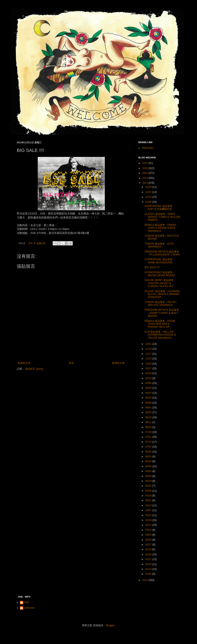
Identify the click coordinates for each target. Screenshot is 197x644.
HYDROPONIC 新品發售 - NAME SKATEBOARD (159, 261)
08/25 (149, 412)
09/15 (149, 398)
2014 (145, 178)
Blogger (110, 625)
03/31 (149, 515)
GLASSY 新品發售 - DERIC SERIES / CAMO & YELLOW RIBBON (162, 217)
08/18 (149, 417)
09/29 (149, 388)
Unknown (29, 608)
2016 (145, 168)
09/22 (149, 393)
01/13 (149, 569)
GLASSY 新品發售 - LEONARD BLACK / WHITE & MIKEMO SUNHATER (162, 294)
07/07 (149, 447)
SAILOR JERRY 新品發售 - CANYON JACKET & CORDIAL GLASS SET (160, 283)
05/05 (149, 491)
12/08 (149, 202)
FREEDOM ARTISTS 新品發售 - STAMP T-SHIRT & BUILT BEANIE (162, 313)
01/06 (149, 574)
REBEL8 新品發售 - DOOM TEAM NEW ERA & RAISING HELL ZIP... (160, 324)
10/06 (149, 383)
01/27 (149, 559)
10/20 (149, 373)
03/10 (149, 530)
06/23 (149, 457)
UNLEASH (147, 148)
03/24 (149, 520)
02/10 (149, 549)
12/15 (149, 197)
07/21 (149, 437)
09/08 (149, 403)
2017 (145, 163)
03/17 (149, 525)
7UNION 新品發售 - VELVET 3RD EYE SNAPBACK (161, 304)
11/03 (149, 364)
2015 (145, 173)
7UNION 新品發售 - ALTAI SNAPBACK (159, 245)
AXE (27, 602)
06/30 (149, 452)
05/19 (149, 481)
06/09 (149, 466)
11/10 (149, 359)
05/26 (149, 476)
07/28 (149, 432)
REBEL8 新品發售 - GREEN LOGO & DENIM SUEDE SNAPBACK (160, 228)
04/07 (149, 510)
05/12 (149, 486)
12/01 (149, 344)
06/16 (149, 461)
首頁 (71, 363)
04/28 (149, 496)
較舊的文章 (118, 363)
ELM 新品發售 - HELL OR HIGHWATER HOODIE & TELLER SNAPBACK (160, 335)
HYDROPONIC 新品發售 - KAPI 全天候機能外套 (159, 208)
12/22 (149, 192)
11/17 (149, 354)
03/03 (149, 535)
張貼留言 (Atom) (34, 369)
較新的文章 (24, 363)
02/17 (149, 545)
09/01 (149, 408)
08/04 (149, 427)
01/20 (149, 564)
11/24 (149, 349)
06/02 (149, 471)
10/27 (149, 368)
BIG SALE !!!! (152, 267)
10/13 (149, 378)
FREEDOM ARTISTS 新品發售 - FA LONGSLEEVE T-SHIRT (162, 253)
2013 (145, 183)
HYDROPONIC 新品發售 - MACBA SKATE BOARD (160, 274)
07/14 (149, 442)
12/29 (149, 187)
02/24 (149, 540)
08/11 (149, 422)
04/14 (149, 505)
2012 (145, 580)
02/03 (149, 554)
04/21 (149, 500)
